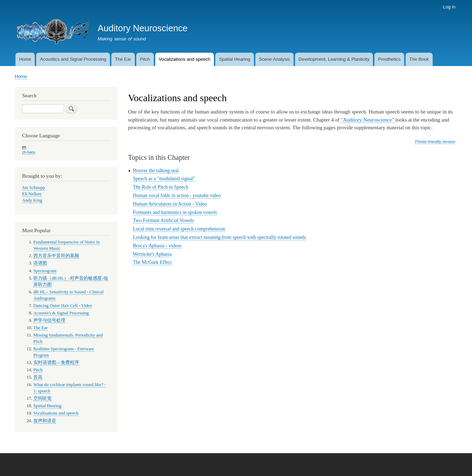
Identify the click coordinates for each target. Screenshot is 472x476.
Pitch (145, 59)
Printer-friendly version (435, 142)
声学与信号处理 (49, 320)
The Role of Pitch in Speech (161, 187)
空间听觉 (42, 398)
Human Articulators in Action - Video (170, 204)
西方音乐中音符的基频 (56, 256)
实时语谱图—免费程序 (56, 363)
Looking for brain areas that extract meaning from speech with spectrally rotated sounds (220, 237)
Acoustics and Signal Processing (73, 59)
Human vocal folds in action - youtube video (177, 195)
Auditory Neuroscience (143, 28)
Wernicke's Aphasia (152, 254)
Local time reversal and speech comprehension (179, 229)
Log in (449, 7)
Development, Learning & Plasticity (334, 59)
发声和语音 (45, 421)
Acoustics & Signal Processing (61, 313)
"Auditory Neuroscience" (368, 120)
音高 (38, 377)
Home (25, 59)
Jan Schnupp (34, 188)
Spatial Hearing (234, 59)
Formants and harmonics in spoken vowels (175, 212)
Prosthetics (389, 59)
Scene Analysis (274, 59)
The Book (419, 59)
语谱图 (40, 263)
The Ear (123, 59)
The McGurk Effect (152, 262)
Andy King (32, 200)
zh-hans (29, 152)
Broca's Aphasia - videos (157, 246)
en (24, 147)
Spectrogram (45, 271)
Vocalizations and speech (185, 59)
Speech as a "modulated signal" (164, 179)
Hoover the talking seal (156, 171)
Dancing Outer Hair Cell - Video (63, 306)
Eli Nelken (32, 194)
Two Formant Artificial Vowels (164, 220)
